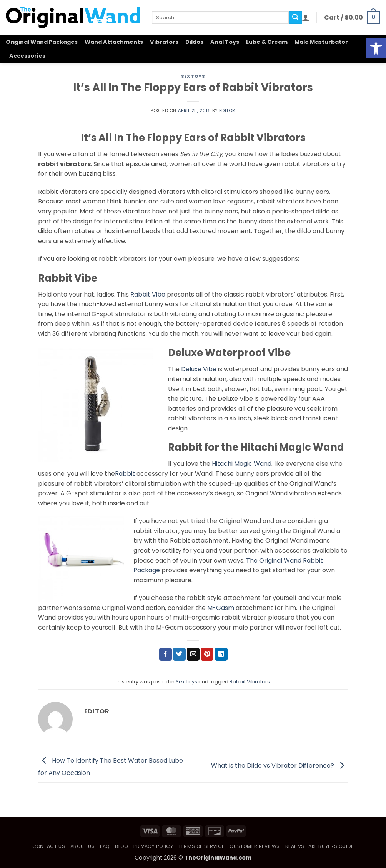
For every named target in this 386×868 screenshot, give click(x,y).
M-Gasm (221, 608)
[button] (306, 18)
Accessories (27, 56)
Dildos (194, 42)
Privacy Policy (153, 846)
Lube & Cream (267, 42)
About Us (83, 846)
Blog (121, 846)
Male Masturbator (321, 42)
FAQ (105, 846)
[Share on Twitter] (179, 654)
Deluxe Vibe (199, 369)
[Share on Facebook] (166, 654)
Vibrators (164, 42)
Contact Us (49, 846)
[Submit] (295, 18)
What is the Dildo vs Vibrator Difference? (280, 765)
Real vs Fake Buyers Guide (319, 846)
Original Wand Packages (42, 42)
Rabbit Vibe (148, 294)
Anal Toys (225, 42)
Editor (227, 110)
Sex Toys (193, 76)
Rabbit (125, 474)
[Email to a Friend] (193, 654)
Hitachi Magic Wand (242, 464)
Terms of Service (201, 846)
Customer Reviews (255, 846)
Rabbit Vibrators (250, 682)
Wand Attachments (114, 42)
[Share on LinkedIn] (221, 654)
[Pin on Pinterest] (207, 654)
